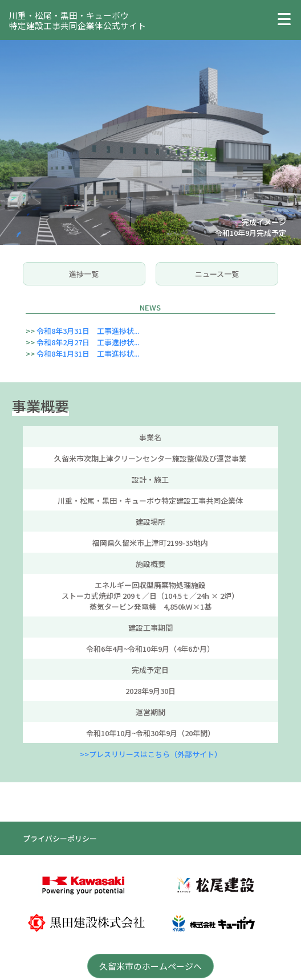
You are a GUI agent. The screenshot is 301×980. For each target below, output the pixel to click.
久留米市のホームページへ (150, 966)
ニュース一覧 (217, 274)
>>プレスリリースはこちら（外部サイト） (151, 754)
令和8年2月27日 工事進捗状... (88, 342)
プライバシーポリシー (60, 838)
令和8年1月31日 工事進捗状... (88, 354)
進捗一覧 (84, 274)
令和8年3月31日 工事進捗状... (88, 331)
